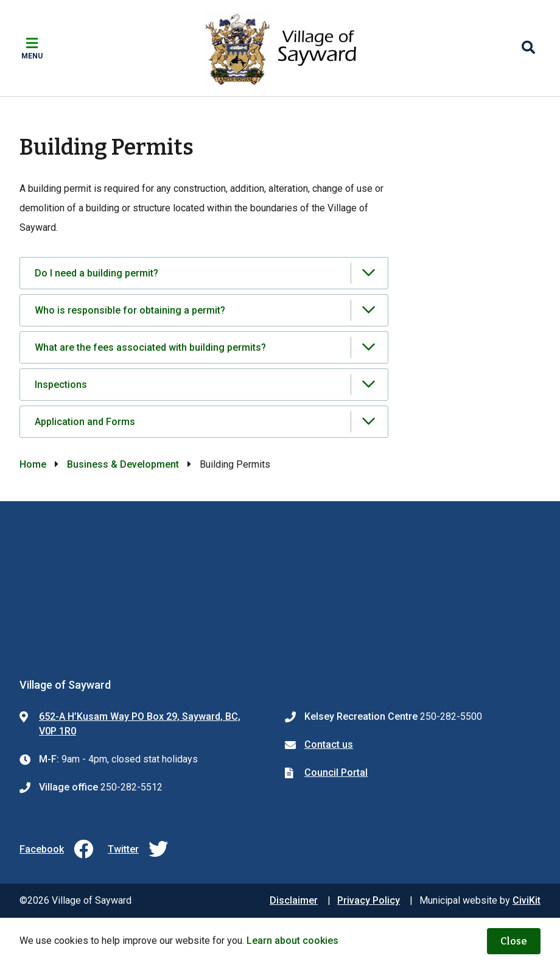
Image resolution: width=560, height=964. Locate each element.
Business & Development (123, 464)
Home (33, 464)
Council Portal (336, 772)
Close (514, 941)
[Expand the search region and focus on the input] (528, 48)
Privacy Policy (369, 900)
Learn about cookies (292, 941)
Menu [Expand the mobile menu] (32, 56)
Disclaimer (294, 900)
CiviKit (527, 900)
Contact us (329, 744)
